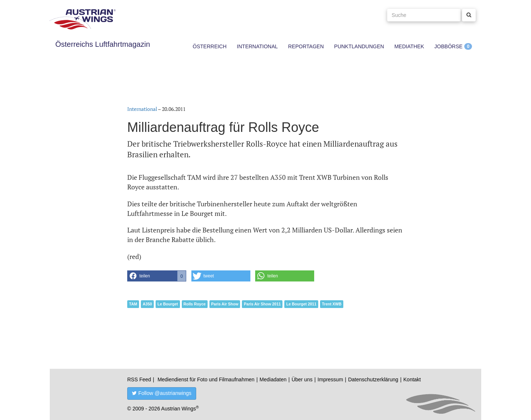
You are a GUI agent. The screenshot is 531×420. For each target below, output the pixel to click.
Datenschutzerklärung (373, 379)
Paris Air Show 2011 (262, 304)
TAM (133, 304)
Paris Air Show (225, 304)
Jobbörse (448, 46)
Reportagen (306, 46)
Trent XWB (332, 304)
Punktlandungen (359, 46)
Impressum (330, 379)
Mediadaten (273, 379)
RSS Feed (139, 379)
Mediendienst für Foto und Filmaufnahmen (206, 379)
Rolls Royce (195, 304)
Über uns (302, 379)
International (257, 46)
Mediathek (409, 46)
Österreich (210, 46)
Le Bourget (168, 304)
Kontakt (412, 379)
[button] (157, 276)
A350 (147, 304)
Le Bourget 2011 (301, 304)
